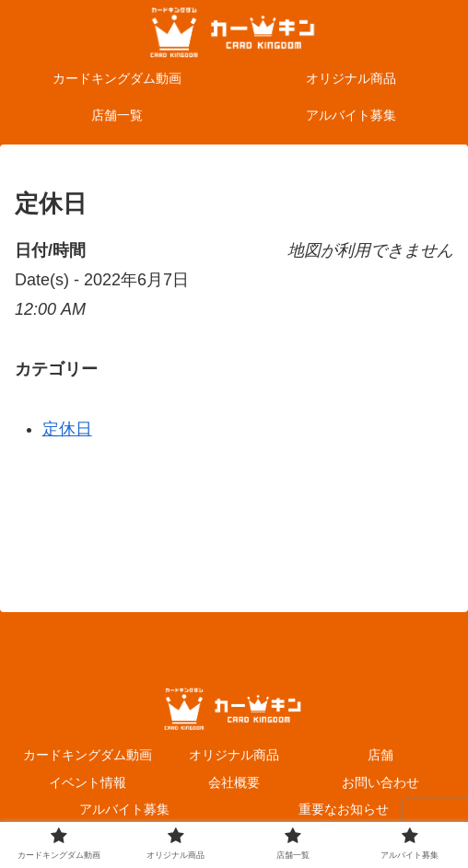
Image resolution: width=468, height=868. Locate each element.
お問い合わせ (380, 782)
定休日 (67, 429)
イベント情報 (88, 782)
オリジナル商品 (234, 755)
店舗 (380, 755)
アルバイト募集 (124, 809)
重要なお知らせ (344, 809)
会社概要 (234, 782)
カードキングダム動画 (88, 755)
